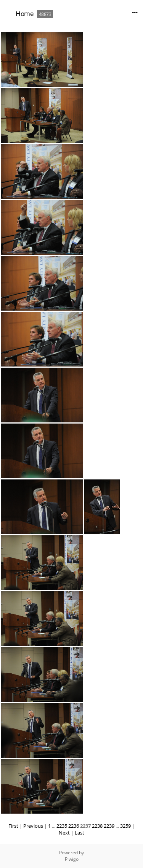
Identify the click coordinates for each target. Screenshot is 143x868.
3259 (125, 826)
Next (64, 833)
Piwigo (72, 859)
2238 (97, 826)
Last (80, 833)
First (13, 826)
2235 (62, 826)
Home (25, 13)
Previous (33, 826)
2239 (109, 826)
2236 (74, 826)
